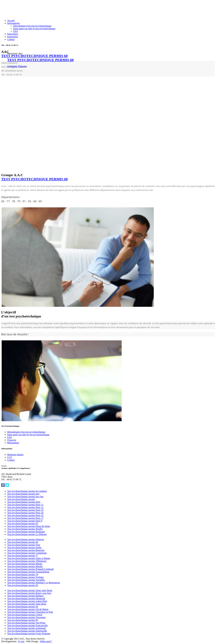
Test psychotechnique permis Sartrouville (27, 631)
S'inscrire (22, 66)
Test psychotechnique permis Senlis (24, 548)
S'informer (12, 66)
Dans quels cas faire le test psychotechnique (34, 29)
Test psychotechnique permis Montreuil (26, 598)
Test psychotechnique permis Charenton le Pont (30, 612)
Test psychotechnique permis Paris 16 (25, 515)
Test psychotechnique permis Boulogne (26, 532)
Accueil (11, 20)
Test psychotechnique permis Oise (24, 545)
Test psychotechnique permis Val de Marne (28, 609)
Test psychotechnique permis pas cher (25, 497)
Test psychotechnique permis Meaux (25, 564)
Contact (11, 39)
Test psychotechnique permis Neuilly (25, 529)
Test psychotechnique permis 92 (23, 524)
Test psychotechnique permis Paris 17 (25, 518)
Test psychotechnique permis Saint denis (27, 604)
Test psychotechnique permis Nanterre (26, 539)
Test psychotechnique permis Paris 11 (25, 505)
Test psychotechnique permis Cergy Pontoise (29, 634)
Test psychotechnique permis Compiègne (27, 553)
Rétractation (13, 443)
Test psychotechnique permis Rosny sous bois (29, 593)
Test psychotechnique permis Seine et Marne (29, 558)
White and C (46, 641)
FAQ (16, 31)
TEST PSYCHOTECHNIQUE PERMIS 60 (40, 60)
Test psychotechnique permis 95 (23, 620)
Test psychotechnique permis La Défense (27, 534)
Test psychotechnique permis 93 (23, 585)
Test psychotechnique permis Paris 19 (25, 510)
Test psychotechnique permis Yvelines (25, 577)
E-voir (21, 641)
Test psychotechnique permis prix (23, 494)
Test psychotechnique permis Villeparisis (27, 561)
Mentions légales (15, 455)
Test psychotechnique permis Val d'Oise (26, 623)
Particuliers (13, 34)
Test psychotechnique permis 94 (23, 607)
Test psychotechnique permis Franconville (27, 625)
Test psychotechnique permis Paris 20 (25, 513)
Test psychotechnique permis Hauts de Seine (29, 526)
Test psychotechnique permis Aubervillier (27, 601)
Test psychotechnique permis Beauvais (26, 550)
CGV (10, 457)
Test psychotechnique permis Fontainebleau (28, 572)
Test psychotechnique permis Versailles (26, 580)
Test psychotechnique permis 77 (23, 556)
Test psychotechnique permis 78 (23, 575)
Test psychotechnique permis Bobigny (26, 596)
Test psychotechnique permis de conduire (27, 491)
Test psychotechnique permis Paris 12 (25, 507)
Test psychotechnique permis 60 (23, 542)
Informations (13, 23)
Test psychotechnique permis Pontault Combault (30, 569)
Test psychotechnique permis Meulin (25, 566)
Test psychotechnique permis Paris (24, 502)
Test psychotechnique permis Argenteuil (26, 628)
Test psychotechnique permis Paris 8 (25, 521)
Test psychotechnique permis (21, 499)
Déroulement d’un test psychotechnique (32, 26)
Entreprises (13, 37)
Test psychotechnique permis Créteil (25, 615)
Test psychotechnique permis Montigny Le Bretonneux (34, 583)
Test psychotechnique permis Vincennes (26, 617)
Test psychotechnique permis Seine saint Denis (30, 590)
